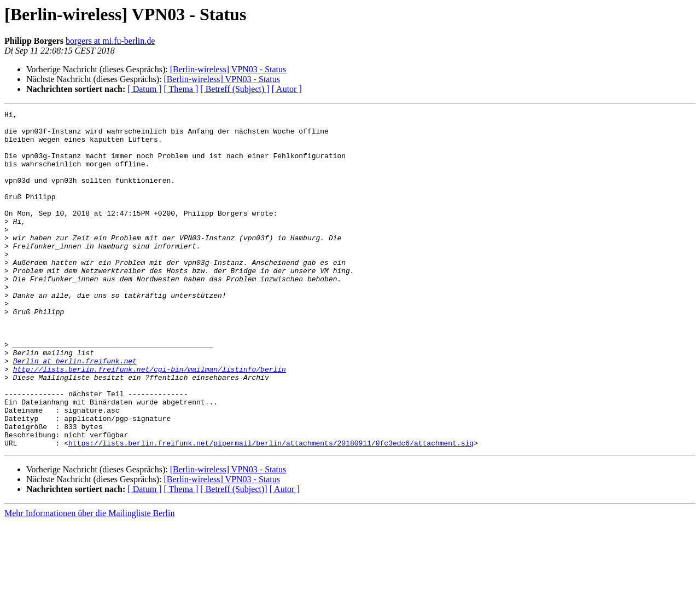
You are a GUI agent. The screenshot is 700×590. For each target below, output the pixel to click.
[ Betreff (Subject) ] (235, 89)
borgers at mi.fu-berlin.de (110, 41)
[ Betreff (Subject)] (234, 556)
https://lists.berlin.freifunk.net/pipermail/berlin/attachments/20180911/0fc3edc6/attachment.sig (271, 510)
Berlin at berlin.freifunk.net (75, 412)
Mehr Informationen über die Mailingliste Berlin (89, 580)
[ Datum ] (144, 89)
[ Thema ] (181, 89)
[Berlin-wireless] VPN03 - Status (228, 69)
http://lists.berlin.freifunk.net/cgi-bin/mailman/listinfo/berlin (150, 421)
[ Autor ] (287, 89)
